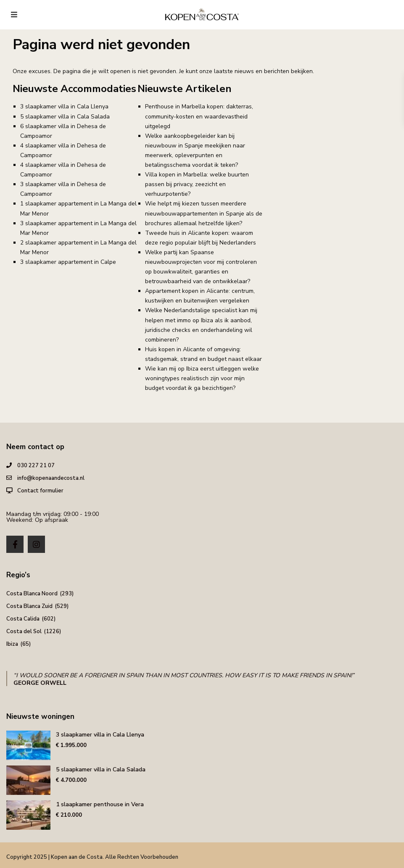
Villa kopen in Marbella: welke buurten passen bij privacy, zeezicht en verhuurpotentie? (197, 184)
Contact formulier (40, 491)
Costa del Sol (24, 631)
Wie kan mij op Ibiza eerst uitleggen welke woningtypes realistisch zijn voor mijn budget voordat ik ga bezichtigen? (202, 378)
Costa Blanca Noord (32, 594)
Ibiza (12, 644)
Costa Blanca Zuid (29, 606)
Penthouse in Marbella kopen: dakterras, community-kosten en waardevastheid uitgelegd (199, 116)
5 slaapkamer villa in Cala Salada (65, 117)
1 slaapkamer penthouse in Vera (100, 804)
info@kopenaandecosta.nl (51, 478)
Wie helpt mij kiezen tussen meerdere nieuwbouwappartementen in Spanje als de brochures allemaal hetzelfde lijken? (204, 213)
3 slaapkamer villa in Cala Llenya (64, 107)
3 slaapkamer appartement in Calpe (68, 262)
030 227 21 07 (36, 466)
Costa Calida (23, 619)
